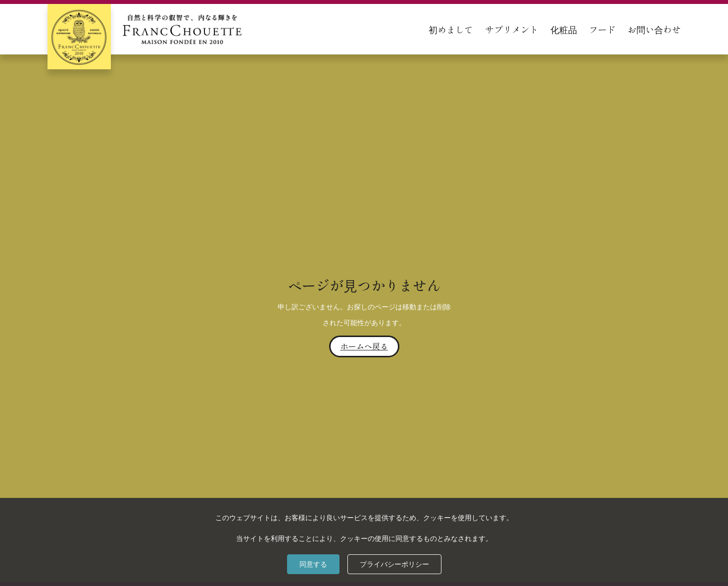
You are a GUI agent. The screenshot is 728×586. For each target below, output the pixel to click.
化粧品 (564, 29)
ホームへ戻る (364, 346)
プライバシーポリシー (394, 564)
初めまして (451, 29)
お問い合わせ (654, 29)
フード (602, 29)
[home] (145, 29)
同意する (313, 564)
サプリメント (512, 29)
